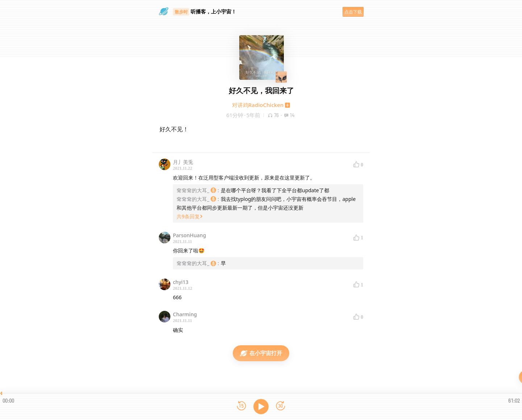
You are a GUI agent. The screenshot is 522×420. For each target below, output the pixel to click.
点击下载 (353, 12)
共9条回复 (190, 216)
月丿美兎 (183, 162)
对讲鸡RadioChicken (258, 105)
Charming (185, 314)
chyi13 (181, 282)
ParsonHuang (189, 235)
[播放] (261, 407)
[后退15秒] (241, 406)
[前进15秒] (281, 406)
